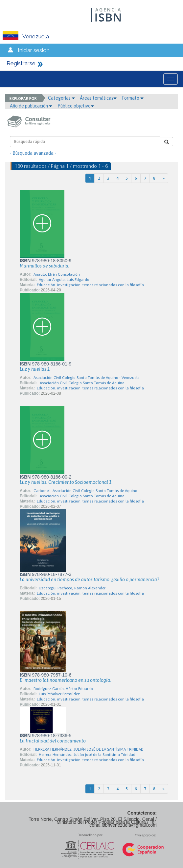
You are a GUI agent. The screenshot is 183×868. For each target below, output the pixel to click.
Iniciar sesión (34, 50)
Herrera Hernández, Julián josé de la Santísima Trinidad (87, 755)
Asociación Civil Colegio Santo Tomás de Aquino (82, 383)
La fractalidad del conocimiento (53, 741)
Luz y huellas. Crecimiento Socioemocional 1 (66, 482)
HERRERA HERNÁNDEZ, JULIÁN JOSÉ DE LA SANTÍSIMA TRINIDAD (89, 749)
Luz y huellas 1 (35, 369)
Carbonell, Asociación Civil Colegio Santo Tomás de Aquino (85, 491)
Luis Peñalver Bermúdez (59, 694)
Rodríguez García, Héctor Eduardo (63, 689)
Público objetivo (76, 106)
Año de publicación (31, 106)
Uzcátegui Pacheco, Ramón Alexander (72, 588)
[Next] (163, 178)
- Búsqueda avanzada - (33, 153)
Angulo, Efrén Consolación (57, 274)
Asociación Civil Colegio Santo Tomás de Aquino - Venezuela (87, 378)
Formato (133, 98)
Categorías (61, 98)
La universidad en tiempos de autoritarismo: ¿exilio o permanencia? (89, 580)
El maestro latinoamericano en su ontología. (65, 680)
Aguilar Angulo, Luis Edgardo (64, 280)
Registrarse (21, 63)
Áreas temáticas (98, 98)
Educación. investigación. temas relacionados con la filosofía (90, 285)
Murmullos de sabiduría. (45, 266)
